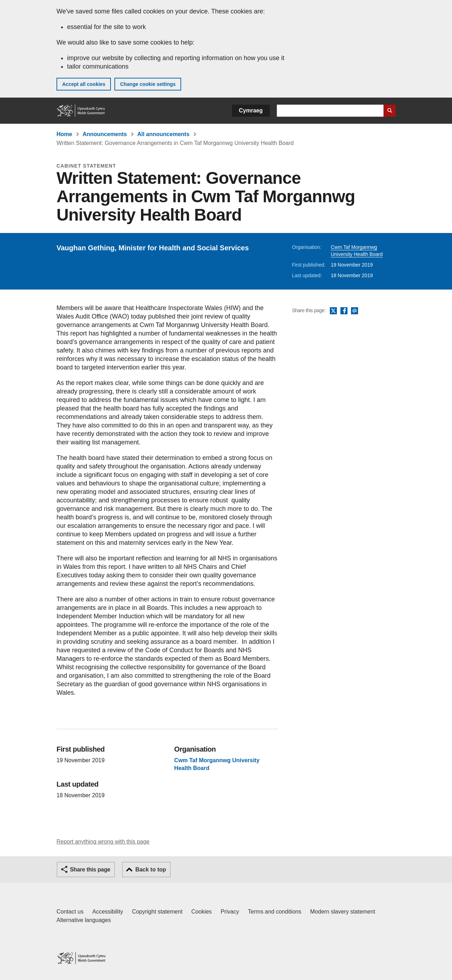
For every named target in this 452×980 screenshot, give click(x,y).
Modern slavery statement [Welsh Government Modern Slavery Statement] (343, 912)
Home (64, 134)
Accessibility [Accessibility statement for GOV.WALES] (108, 912)
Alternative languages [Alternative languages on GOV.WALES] (84, 920)
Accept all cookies (84, 84)
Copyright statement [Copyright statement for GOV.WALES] (157, 912)
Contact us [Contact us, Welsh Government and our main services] (70, 912)
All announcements (163, 134)
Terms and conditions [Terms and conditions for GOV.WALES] (275, 912)
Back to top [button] (151, 870)
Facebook (344, 311)
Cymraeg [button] (251, 110)
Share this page (90, 870)
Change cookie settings (148, 84)
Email (355, 311)
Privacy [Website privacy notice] (230, 912)
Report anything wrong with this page (103, 842)
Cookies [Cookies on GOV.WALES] (202, 912)
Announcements (105, 134)
